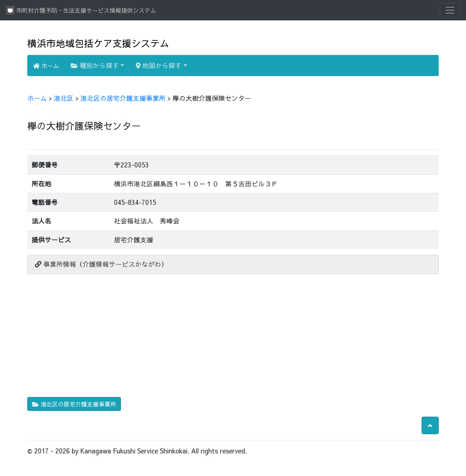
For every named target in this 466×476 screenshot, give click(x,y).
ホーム (46, 66)
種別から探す (95, 65)
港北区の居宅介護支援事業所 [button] (74, 404)
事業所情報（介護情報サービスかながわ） (101, 264)
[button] (430, 425)
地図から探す (159, 65)
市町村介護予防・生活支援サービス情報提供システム (81, 10)
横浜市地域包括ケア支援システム (98, 43)
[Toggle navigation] (450, 10)
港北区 (64, 98)
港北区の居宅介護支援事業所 (123, 98)
